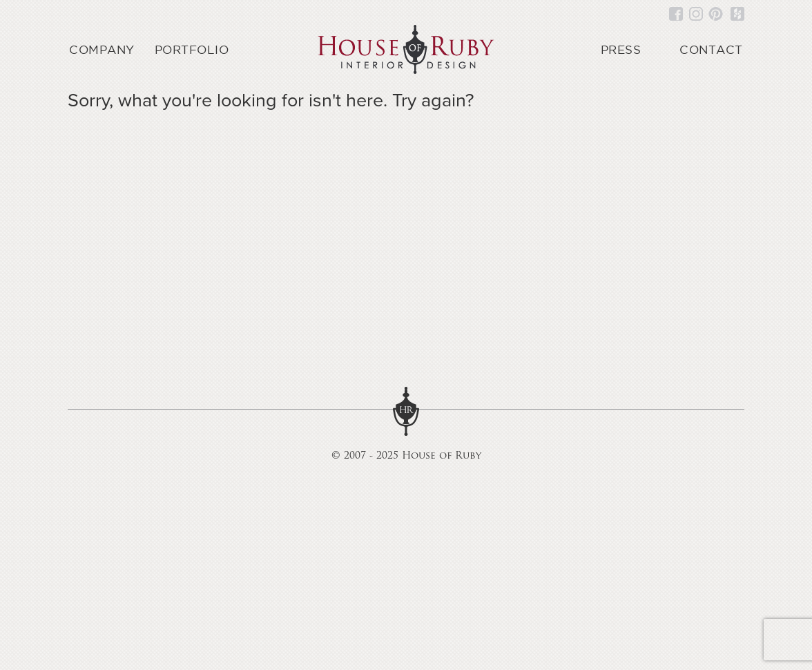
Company (102, 50)
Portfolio (192, 50)
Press (621, 50)
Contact (711, 50)
